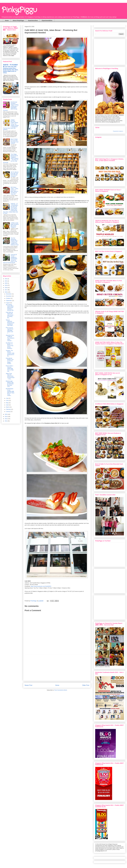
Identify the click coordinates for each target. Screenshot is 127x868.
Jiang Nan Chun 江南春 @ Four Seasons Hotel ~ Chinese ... (10, 338)
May (7, 403)
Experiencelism (33, 20)
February (9, 409)
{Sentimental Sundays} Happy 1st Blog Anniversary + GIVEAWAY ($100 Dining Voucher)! (11, 106)
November (9, 296)
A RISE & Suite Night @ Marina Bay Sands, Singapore (15, 225)
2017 (6, 290)
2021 (6, 281)
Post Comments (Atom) (61, 690)
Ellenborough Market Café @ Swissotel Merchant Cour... (10, 384)
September (9, 301)
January (8, 412)
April (7, 405)
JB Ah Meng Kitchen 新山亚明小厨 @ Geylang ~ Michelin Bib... (10, 307)
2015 (6, 414)
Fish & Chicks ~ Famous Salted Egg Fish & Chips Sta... (10, 369)
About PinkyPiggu (18, 20)
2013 (6, 419)
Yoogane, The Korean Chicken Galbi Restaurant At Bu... (10, 353)
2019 (6, 285)
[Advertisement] (57, 668)
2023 (6, 279)
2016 (6, 292)
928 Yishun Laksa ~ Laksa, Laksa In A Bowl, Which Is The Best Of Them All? (15, 191)
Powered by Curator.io (118, 131)
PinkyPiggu (19, 10)
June (7, 400)
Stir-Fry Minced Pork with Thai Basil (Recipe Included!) (15, 174)
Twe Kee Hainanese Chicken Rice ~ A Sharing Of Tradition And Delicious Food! (15, 241)
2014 (6, 417)
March (8, 407)
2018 (6, 288)
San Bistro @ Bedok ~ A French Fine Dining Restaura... (10, 346)
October (8, 298)
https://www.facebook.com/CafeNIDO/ (41, 586)
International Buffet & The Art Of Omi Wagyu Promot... (10, 361)
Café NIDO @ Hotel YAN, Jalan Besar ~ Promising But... (10, 315)
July (7, 398)
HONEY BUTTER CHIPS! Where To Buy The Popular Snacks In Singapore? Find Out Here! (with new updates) (11, 125)
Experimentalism (47, 20)
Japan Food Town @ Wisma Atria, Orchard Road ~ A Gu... (10, 376)
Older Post (86, 685)
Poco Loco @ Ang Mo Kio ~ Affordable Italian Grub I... (10, 330)
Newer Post (28, 685)
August (8, 303)
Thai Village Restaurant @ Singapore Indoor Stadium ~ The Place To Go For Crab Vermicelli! (11, 158)
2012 (6, 421)
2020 (6, 283)
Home (7, 20)
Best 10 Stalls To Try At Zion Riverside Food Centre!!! (15, 141)
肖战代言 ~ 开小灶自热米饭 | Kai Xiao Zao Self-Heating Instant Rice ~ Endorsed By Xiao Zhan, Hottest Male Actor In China (11, 69)
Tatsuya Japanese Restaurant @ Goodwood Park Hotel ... (10, 323)
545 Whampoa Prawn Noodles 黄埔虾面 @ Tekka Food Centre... (10, 392)
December (9, 294)
